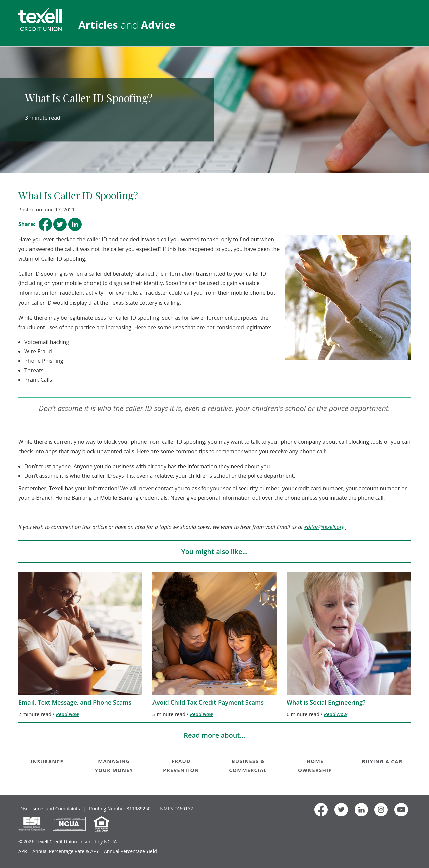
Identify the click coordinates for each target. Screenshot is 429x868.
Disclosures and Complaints (50, 809)
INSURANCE (47, 761)
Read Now (68, 714)
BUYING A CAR (382, 761)
